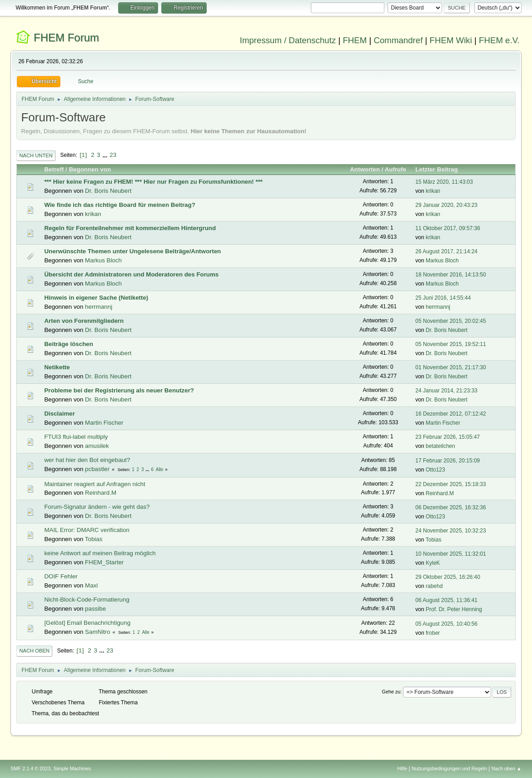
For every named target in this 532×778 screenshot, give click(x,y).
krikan (433, 191)
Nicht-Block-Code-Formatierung (87, 600)
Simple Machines (72, 768)
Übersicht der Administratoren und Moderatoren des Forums (131, 274)
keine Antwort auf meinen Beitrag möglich (100, 553)
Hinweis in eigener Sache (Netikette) (96, 298)
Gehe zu (391, 692)
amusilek (97, 446)
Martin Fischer (104, 423)
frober (433, 633)
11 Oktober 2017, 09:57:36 (448, 228)
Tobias (94, 539)
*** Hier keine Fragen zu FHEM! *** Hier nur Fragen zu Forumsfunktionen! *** (153, 182)
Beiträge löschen (68, 344)
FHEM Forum (66, 38)
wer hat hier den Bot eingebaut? (87, 460)
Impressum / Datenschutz (288, 40)
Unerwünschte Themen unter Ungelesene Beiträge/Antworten (132, 251)
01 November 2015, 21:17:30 (450, 367)
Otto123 (435, 470)
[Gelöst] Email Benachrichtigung (87, 623)
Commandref (398, 40)
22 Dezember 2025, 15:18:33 (450, 484)
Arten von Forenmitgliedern (84, 321)
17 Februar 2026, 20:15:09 (447, 461)
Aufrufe (395, 169)
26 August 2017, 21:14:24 (446, 251)
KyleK (433, 563)
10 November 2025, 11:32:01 (450, 554)
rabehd (434, 586)
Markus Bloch (103, 260)
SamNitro (98, 632)
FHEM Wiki (451, 40)
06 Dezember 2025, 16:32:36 (450, 507)
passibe (95, 609)
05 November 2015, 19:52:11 (450, 344)
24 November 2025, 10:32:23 (450, 531)
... (106, 155)
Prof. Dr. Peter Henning (454, 609)
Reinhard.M (101, 493)
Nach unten (36, 156)
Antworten (365, 169)
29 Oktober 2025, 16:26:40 (448, 577)
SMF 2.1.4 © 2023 (30, 768)
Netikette (57, 367)
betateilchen (440, 446)
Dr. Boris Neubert (108, 191)
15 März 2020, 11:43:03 (444, 182)
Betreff (54, 169)
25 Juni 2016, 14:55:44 (443, 298)
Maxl (91, 585)
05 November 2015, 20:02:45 (450, 321)
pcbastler (97, 469)
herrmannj (99, 307)
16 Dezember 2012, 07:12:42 (450, 414)
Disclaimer (59, 414)
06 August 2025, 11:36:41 (446, 600)
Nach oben (34, 651)
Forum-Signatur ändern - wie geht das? (97, 507)
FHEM (355, 40)
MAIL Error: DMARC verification (87, 530)
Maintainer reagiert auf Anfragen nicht (94, 484)
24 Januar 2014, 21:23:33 (446, 391)
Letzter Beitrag (440, 169)
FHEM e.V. (499, 40)
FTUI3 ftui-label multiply (76, 437)
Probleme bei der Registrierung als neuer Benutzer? (119, 390)
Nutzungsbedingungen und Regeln (449, 768)
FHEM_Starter (104, 562)
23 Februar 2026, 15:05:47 (447, 437)
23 (113, 155)
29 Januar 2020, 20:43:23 (446, 205)
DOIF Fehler (61, 576)
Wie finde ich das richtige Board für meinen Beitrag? (119, 205)
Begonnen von (90, 169)
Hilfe (403, 768)
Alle (160, 469)
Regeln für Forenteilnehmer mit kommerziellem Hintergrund (130, 228)
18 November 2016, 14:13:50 (450, 275)
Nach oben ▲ (507, 768)
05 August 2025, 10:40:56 (446, 624)
